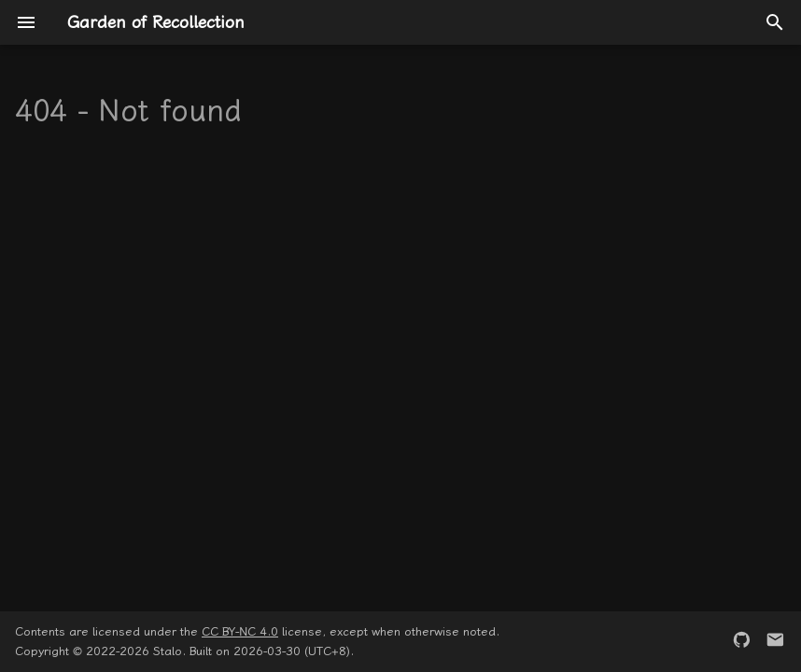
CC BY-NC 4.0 (240, 631)
